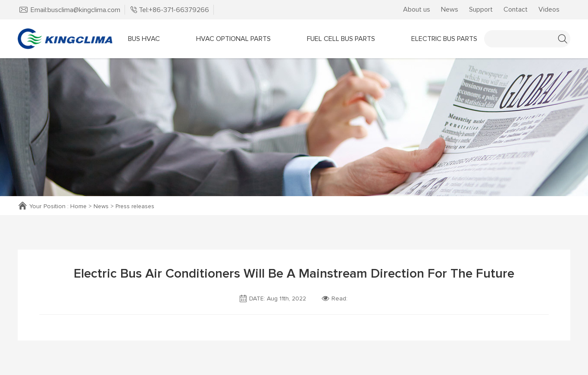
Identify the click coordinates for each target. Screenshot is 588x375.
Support (481, 9)
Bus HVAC (144, 39)
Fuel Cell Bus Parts (341, 39)
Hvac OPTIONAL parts (233, 39)
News (450, 9)
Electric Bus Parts (444, 39)
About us (417, 9)
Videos (549, 9)
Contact (516, 9)
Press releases (137, 206)
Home (79, 206)
